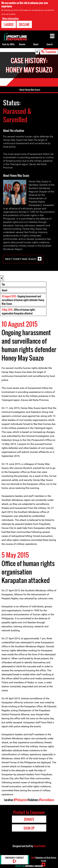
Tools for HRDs (8, 44)
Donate (22, 44)
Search (50, 44)
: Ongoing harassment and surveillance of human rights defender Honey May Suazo (23, 300)
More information (11, 18)
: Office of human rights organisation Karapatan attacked (18, 311)
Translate (51, 52)
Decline (24, 24)
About (4, 290)
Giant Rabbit (40, 846)
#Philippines (21, 800)
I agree (9, 24)
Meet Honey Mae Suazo (21, 259)
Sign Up (29, 828)
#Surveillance (47, 800)
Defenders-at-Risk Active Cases (44, 859)
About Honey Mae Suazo (30, 90)
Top (3, 284)
